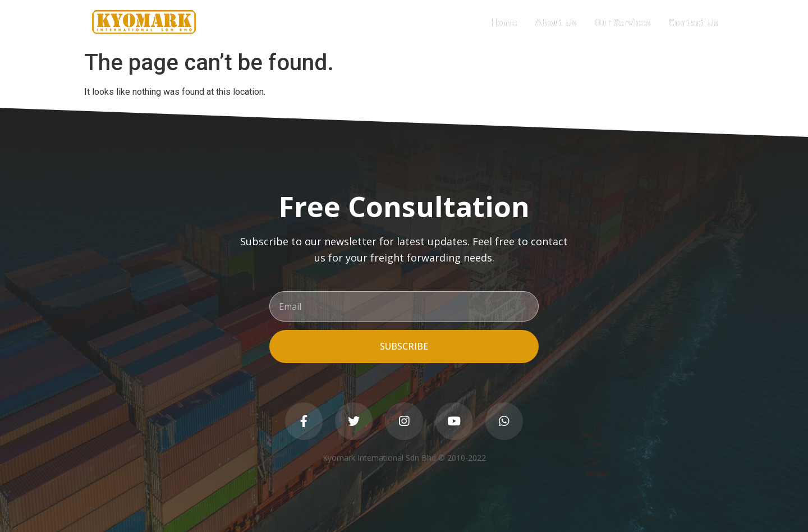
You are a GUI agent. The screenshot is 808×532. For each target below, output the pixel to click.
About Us (556, 22)
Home (504, 22)
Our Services (622, 22)
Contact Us (693, 22)
